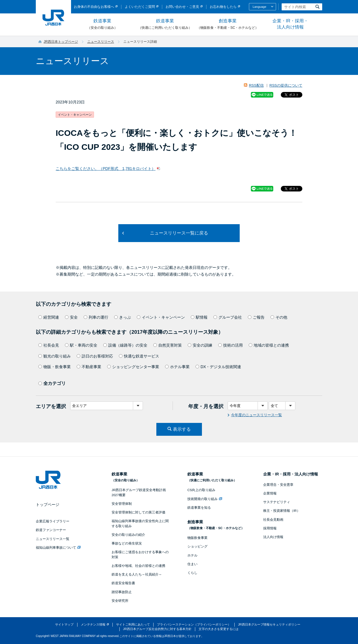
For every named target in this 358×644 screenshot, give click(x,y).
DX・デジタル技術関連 (218, 367)
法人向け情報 (273, 537)
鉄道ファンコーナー (51, 530)
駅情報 (199, 317)
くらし (192, 573)
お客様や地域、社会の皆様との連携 (138, 566)
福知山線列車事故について (58, 548)
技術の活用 (230, 345)
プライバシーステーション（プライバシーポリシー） (194, 624)
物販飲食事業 (197, 538)
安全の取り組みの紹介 (128, 535)
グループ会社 (228, 317)
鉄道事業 (102, 24)
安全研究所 (120, 601)
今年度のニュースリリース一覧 (256, 415)
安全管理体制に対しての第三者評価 (138, 512)
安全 (71, 317)
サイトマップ (64, 624)
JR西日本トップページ (61, 42)
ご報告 (256, 317)
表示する (182, 429)
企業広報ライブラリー (53, 521)
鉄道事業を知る (199, 508)
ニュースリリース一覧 (53, 539)
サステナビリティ (277, 502)
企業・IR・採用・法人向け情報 (290, 24)
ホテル (192, 555)
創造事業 (228, 24)
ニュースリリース (101, 42)
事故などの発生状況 (127, 543)
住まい (192, 564)
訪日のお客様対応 (95, 356)
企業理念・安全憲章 (278, 485)
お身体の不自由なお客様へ (94, 7)
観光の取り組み (55, 356)
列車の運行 (96, 317)
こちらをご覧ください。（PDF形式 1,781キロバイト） (106, 169)
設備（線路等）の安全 (125, 345)
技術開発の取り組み (205, 499)
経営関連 (49, 317)
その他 (279, 317)
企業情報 (270, 493)
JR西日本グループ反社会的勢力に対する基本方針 (157, 629)
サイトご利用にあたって (133, 624)
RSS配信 (256, 85)
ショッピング (197, 546)
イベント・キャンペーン (161, 317)
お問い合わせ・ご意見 (182, 7)
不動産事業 (89, 367)
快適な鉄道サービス (139, 356)
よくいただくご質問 (140, 7)
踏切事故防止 (122, 592)
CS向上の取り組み (201, 490)
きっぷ (123, 317)
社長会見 (49, 345)
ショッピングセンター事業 (133, 367)
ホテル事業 (177, 367)
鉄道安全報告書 (123, 583)
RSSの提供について (286, 85)
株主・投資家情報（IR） (282, 511)
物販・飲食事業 (55, 367)
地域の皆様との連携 (269, 345)
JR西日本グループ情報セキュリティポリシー (269, 624)
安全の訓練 (200, 345)
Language (259, 7)
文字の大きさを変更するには (219, 629)
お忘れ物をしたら (223, 7)
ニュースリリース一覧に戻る (179, 233)
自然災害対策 (168, 345)
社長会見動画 (273, 520)
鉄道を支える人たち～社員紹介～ (137, 574)
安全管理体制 (122, 504)
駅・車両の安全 (81, 345)
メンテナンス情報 (93, 624)
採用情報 (270, 528)
